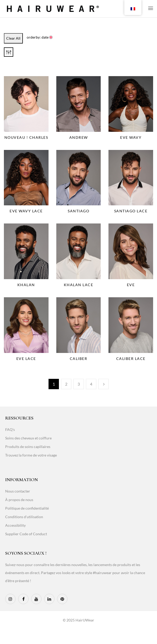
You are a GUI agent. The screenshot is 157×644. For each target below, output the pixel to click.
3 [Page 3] (79, 384)
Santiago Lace (131, 211)
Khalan (26, 285)
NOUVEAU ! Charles (26, 137)
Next (104, 384)
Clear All (13, 38)
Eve (131, 285)
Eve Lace (26, 359)
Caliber (79, 359)
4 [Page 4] (91, 384)
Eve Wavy (131, 137)
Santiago (78, 211)
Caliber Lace (131, 359)
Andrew (79, 137)
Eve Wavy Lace (26, 211)
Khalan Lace (79, 285)
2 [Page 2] (66, 384)
